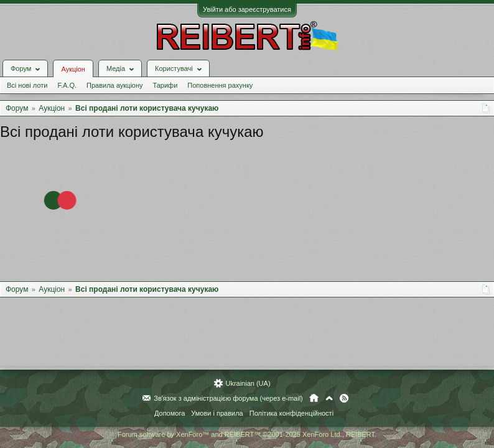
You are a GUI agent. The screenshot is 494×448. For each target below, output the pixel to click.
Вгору (329, 398)
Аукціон (73, 69)
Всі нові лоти (27, 85)
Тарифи (165, 85)
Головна (314, 398)
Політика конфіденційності (291, 413)
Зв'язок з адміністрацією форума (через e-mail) (228, 398)
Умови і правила (217, 413)
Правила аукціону (114, 85)
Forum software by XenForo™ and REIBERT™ (247, 434)
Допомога (170, 413)
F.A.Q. (67, 85)
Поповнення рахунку (220, 85)
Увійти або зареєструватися (247, 9)
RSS (344, 398)
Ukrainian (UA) (248, 383)
